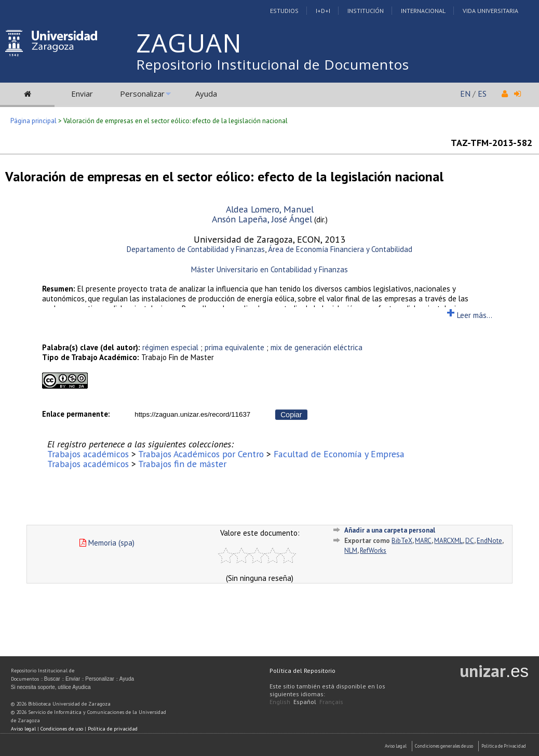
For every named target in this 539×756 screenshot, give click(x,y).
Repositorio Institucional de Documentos (273, 64)
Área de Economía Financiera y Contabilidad (340, 249)
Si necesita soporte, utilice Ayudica (51, 687)
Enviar (82, 94)
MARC (423, 541)
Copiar (291, 415)
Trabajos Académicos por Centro (201, 454)
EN (465, 94)
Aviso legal (23, 729)
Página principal (33, 121)
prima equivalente (234, 347)
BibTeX (402, 541)
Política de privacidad (113, 729)
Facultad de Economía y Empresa (339, 454)
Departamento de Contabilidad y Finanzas (196, 249)
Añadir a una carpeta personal (390, 530)
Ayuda (206, 94)
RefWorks (373, 551)
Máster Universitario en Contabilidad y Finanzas (269, 269)
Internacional (423, 11)
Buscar (52, 679)
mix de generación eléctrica (316, 347)
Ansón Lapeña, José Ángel (262, 219)
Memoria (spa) (107, 543)
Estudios (284, 11)
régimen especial (170, 347)
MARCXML (448, 541)
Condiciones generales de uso (444, 746)
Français (331, 702)
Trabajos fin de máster (182, 464)
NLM (351, 551)
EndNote (489, 541)
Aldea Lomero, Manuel (270, 209)
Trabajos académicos (88, 454)
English (280, 702)
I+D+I (323, 11)
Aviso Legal (396, 746)
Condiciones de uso (62, 729)
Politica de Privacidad (504, 746)
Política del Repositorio (302, 671)
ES (482, 94)
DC (470, 541)
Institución (366, 11)
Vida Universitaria (490, 11)
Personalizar (142, 94)
